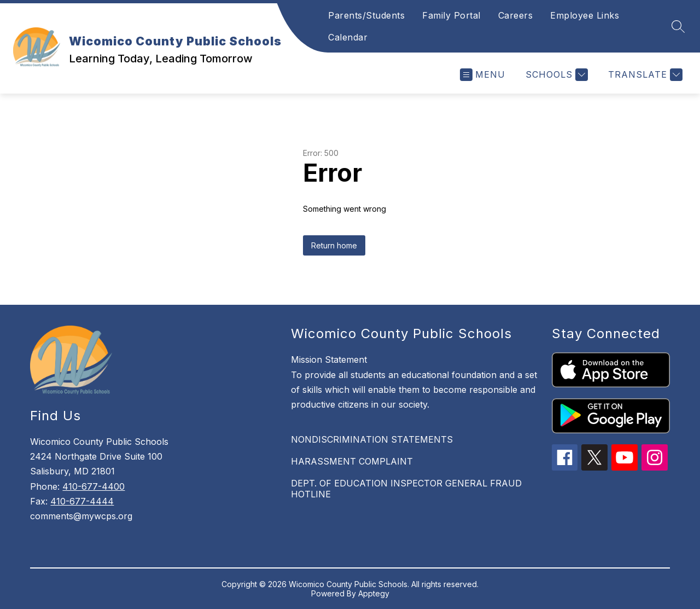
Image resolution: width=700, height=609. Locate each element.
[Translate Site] (644, 75)
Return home (334, 245)
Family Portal (451, 15)
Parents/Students (366, 15)
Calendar (348, 37)
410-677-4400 (94, 486)
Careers (516, 15)
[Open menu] (483, 75)
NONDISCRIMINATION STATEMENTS (372, 439)
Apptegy (374, 593)
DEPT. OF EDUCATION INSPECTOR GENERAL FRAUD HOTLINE (406, 489)
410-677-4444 (82, 501)
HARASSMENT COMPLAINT (352, 461)
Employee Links (585, 15)
